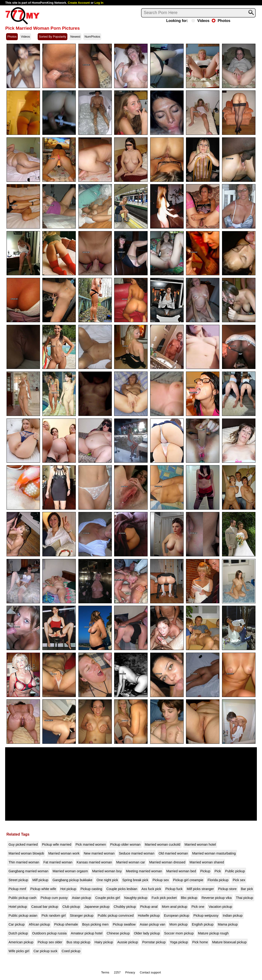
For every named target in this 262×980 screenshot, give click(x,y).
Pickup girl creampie (188, 880)
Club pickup (71, 907)
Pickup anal (149, 907)
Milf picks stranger (200, 889)
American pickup (21, 942)
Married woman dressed (167, 862)
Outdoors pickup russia (49, 933)
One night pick (107, 880)
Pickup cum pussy (54, 898)
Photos (221, 21)
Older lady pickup (147, 933)
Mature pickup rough (213, 933)
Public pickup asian (23, 916)
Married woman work (64, 853)
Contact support (150, 972)
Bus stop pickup (78, 942)
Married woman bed (181, 871)
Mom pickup (178, 924)
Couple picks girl (108, 898)
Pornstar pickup (154, 942)
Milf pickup (40, 880)
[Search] (198, 13)
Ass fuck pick (151, 889)
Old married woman (173, 853)
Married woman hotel (200, 844)
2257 (117, 972)
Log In (99, 3)
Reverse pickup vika (217, 898)
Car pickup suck (45, 951)
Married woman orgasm (70, 871)
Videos (200, 21)
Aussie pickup (128, 942)
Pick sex (239, 880)
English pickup (203, 924)
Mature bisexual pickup (229, 942)
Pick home (200, 942)
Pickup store (227, 889)
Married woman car (131, 862)
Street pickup (18, 880)
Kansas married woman (94, 862)
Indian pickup (233, 916)
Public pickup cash (22, 898)
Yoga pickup (179, 942)
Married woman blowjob (26, 853)
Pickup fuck (174, 889)
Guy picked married (23, 844)
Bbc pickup (189, 898)
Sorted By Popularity (53, 37)
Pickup (205, 871)
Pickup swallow (124, 924)
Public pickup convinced (116, 916)
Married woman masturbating (214, 853)
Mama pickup (228, 924)
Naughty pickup (136, 898)
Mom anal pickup (175, 907)
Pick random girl (54, 916)
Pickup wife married (57, 844)
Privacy (130, 972)
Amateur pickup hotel (87, 933)
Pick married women (91, 844)
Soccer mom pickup (179, 933)
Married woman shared (207, 862)
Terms (105, 972)
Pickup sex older (50, 942)
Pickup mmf (17, 889)
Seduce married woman (137, 853)
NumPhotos (92, 37)
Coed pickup (71, 951)
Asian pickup (82, 898)
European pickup (177, 916)
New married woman (99, 853)
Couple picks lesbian (122, 889)
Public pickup (235, 871)
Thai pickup (244, 898)
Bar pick (247, 889)
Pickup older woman (125, 844)
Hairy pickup (104, 942)
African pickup (39, 924)
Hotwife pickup (149, 916)
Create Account (79, 3)
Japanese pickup (97, 907)
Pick (218, 871)
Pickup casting (91, 889)
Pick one (198, 907)
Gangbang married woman (28, 871)
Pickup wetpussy (206, 916)
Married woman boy (107, 871)
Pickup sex (161, 880)
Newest (75, 37)
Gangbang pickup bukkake (72, 880)
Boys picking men (95, 924)
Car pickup (16, 924)
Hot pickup (68, 889)
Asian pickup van (153, 924)
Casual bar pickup (45, 907)
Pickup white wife (43, 889)
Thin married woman (24, 862)
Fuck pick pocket (164, 898)
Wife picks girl (19, 951)
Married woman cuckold (163, 844)
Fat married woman (58, 862)
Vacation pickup (220, 907)
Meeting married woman (144, 871)
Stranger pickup (82, 916)
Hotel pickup (18, 907)
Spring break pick (135, 880)
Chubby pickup (125, 907)
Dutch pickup (18, 933)
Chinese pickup (118, 933)
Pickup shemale (66, 924)
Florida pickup (218, 880)
